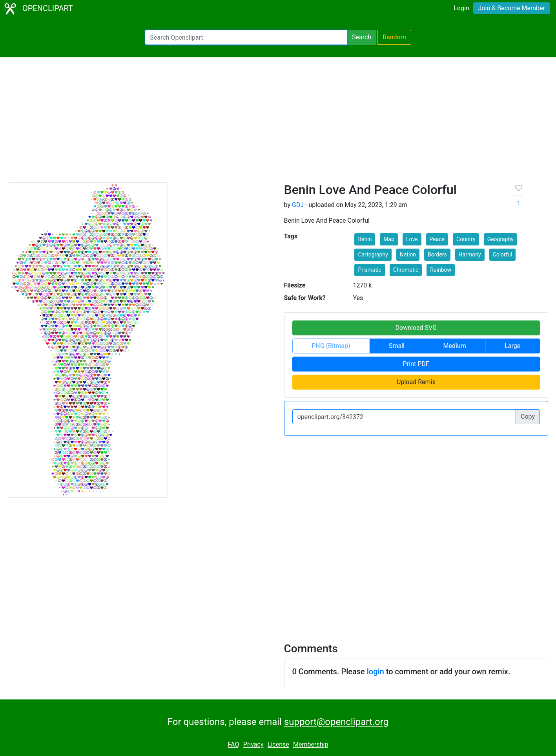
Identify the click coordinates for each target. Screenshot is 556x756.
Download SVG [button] (416, 328)
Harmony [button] (470, 254)
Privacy (253, 745)
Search (362, 37)
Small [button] (397, 346)
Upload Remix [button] (416, 382)
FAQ (234, 745)
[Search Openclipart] (246, 37)
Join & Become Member (512, 8)
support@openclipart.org (336, 722)
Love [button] (412, 239)
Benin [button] (365, 239)
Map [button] (389, 239)
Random (394, 37)
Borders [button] (437, 254)
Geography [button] (500, 239)
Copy (528, 416)
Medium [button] (455, 346)
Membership (311, 745)
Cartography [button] (373, 254)
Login (461, 8)
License (278, 745)
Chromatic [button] (406, 270)
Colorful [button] (502, 254)
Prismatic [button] (369, 270)
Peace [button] (437, 239)
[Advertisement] (278, 123)
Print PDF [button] (416, 364)
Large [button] (512, 346)
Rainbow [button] (441, 270)
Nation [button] (408, 254)
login (376, 672)
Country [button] (466, 239)
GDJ (298, 205)
